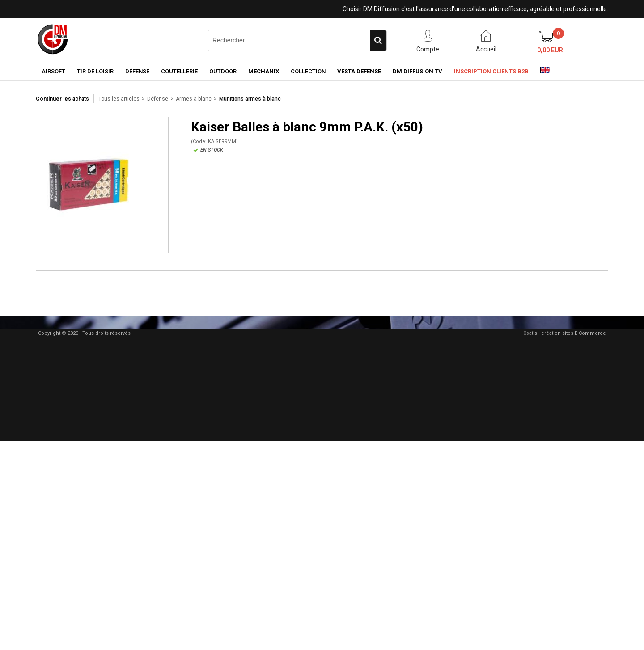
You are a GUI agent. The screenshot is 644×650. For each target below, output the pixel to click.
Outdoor (223, 71)
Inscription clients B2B (491, 71)
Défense (137, 71)
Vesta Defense (359, 71)
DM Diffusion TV (417, 71)
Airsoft (53, 71)
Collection (308, 71)
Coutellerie (179, 71)
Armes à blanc (194, 99)
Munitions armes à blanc (250, 99)
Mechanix (264, 71)
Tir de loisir (95, 71)
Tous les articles (119, 99)
